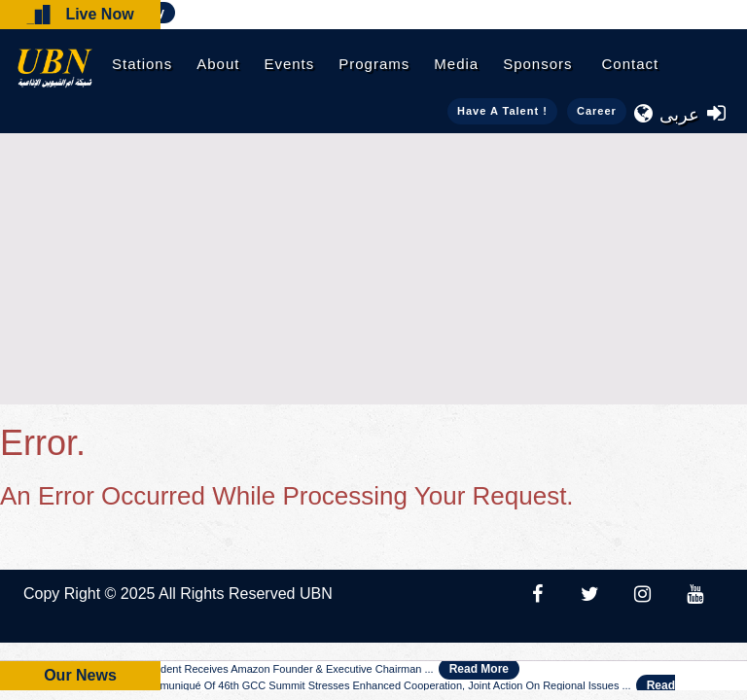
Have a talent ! (502, 111)
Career (597, 111)
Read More (479, 669)
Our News (80, 675)
